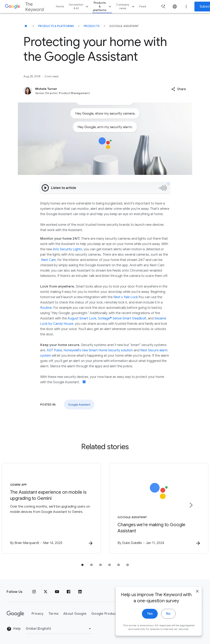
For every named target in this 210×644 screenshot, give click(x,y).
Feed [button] (143, 6)
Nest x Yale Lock (126, 297)
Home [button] (60, 6)
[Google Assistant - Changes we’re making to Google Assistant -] (159, 508)
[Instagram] (34, 592)
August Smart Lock (82, 318)
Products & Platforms (56, 26)
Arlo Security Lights (67, 249)
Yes (150, 614)
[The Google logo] (15, 614)
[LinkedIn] (80, 592)
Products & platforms (103, 6)
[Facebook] (68, 592)
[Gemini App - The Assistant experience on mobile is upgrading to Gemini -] (51, 508)
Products (92, 26)
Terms (53, 614)
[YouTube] (57, 592)
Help (14, 629)
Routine (46, 308)
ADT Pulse (54, 350)
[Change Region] (59, 629)
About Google (75, 614)
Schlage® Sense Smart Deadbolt (122, 318)
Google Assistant (79, 405)
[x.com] (46, 592)
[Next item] (191, 505)
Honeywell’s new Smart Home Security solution (98, 350)
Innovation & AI (79, 6)
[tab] (82, 565)
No (168, 614)
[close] (197, 591)
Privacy (38, 614)
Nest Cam (48, 260)
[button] (179, 89)
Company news (126, 6)
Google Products (105, 614)
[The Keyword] (26, 26)
